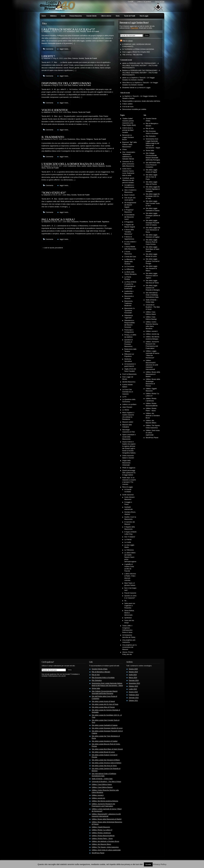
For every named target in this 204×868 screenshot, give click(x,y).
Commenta (49, 49)
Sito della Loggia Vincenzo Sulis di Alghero (152, 276)
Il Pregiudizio (129, 222)
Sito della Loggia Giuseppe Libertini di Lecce (153, 216)
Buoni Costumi (129, 195)
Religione (90, 139)
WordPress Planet (152, 438)
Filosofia (83, 32)
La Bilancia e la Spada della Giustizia (130, 262)
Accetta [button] (148, 864)
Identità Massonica (129, 382)
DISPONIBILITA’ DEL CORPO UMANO (66, 83)
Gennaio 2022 (134, 698)
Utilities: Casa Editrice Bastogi (102, 787)
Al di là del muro (128, 107)
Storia (118, 16)
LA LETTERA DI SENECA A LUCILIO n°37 (68, 29)
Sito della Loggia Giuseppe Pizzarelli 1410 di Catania (152, 223)
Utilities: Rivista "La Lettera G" (102, 830)
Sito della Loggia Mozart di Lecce (103, 752)
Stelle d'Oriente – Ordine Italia (102, 779)
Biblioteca (53, 16)
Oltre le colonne (106, 16)
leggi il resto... (65, 49)
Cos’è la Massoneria (129, 374)
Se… (126, 601)
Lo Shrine (126, 410)
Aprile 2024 (133, 675)
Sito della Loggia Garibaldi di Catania (105, 725)
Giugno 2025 (133, 669)
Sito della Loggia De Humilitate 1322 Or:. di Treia (153, 196)
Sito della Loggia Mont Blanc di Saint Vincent (152, 249)
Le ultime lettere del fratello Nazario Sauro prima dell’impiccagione (130, 557)
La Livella (128, 542)
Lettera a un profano (144, 2)
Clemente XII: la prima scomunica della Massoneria (128, 164)
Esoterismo (71, 32)
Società (81, 58)
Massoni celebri (128, 422)
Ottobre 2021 (133, 701)
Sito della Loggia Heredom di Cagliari (105, 741)
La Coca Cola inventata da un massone (128, 392)
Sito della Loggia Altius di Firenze (103, 707)
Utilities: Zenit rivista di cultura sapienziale (106, 850)
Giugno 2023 (133, 692)
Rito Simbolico (151, 136)
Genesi (83, 139)
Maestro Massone (99, 166)
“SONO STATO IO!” (54, 193)
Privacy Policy (160, 864)
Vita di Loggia (144, 16)
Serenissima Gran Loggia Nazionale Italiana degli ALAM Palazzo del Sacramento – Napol (153, 143)
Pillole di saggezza (129, 468)
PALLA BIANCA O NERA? (58, 219)
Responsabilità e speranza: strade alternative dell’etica (141, 101)
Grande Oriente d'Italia (100, 669)
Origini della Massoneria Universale (126, 463)
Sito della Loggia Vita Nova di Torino (104, 766)
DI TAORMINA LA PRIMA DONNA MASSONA (138, 49)
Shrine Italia (150, 151)
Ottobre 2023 (133, 686)
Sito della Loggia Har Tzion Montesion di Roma (153, 230)
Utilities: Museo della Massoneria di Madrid (153, 374)
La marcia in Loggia (144, 88)
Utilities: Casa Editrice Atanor (102, 784)
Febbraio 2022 (134, 695)
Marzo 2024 (133, 678)
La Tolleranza (129, 550)
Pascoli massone (130, 593)
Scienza (75, 58)
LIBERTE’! (48, 56)
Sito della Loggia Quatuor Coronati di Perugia (153, 261)
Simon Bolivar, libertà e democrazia (129, 613)
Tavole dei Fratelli (130, 16)
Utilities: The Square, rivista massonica (105, 847)
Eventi (63, 16)
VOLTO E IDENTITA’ (55, 110)
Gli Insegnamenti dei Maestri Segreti (130, 205)
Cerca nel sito (160, 2)
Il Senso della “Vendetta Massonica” (129, 232)
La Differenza (129, 269)
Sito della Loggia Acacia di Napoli (103, 701)
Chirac (125, 149)
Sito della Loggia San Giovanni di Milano (152, 268)
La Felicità (128, 540)
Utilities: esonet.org (152, 334)
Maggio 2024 (133, 672)
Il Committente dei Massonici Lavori (129, 217)
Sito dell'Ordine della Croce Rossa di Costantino (153, 165)
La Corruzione (129, 267)
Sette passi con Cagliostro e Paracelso (130, 606)
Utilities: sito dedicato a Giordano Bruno (153, 416)
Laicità (84, 166)
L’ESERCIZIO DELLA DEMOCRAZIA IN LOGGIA (73, 164)
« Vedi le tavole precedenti (53, 248)
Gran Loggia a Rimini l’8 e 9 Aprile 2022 (136, 52)
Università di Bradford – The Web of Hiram (153, 307)
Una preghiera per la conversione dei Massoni (129, 647)
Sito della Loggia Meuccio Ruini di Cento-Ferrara (152, 242)
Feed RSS (134, 28)
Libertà (89, 166)
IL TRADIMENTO (53, 137)
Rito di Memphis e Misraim (101, 672)
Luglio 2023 (133, 689)
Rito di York (150, 129)
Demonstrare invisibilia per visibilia (134, 109)
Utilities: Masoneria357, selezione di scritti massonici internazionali (152, 365)
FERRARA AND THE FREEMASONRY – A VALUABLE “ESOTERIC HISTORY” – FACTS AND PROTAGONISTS (140, 66)
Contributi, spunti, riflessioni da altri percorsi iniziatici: (128, 180)
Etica (78, 32)
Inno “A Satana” (130, 537)
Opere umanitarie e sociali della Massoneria (129, 437)
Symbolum (128, 618)
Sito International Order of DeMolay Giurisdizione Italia (152, 295)
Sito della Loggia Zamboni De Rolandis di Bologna (153, 288)
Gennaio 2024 (134, 680)
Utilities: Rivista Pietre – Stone (102, 839)
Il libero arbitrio (127, 104)
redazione (47, 32)
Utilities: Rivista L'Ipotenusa (101, 833)
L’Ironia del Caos (130, 257)
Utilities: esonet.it (152, 331)
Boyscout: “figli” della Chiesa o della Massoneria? (130, 145)
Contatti (130, 2)
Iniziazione (75, 222)
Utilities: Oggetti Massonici (101, 827)
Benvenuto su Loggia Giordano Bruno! (128, 137)
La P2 (124, 397)
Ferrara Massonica (76, 16)
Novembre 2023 (134, 683)
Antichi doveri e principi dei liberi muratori (128, 130)
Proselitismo (84, 222)
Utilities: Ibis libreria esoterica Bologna (105, 801)
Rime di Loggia (127, 487)
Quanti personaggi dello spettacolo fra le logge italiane (129, 473)
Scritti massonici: (128, 495)
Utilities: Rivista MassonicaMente (103, 836)
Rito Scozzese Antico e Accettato (103, 678)
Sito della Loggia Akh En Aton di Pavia (152, 177)
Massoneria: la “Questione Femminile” (129, 311)
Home (44, 16)
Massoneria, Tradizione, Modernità (129, 303)
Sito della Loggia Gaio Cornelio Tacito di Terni (153, 203)
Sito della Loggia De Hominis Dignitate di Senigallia (153, 189)
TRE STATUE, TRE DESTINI (132, 55)
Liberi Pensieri (127, 407)
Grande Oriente (91, 16)
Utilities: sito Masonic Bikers (101, 844)
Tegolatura (106, 222)
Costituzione (72, 166)
